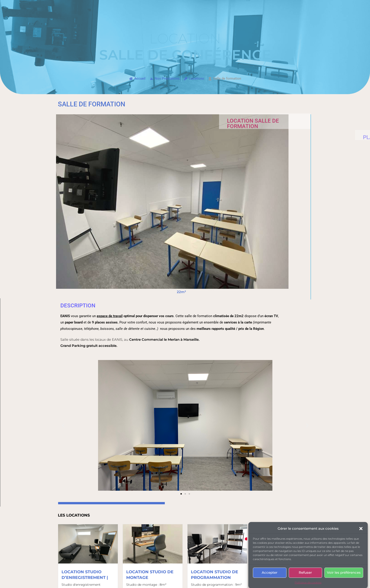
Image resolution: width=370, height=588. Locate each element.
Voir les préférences (344, 582)
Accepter (270, 582)
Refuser (305, 582)
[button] (361, 538)
